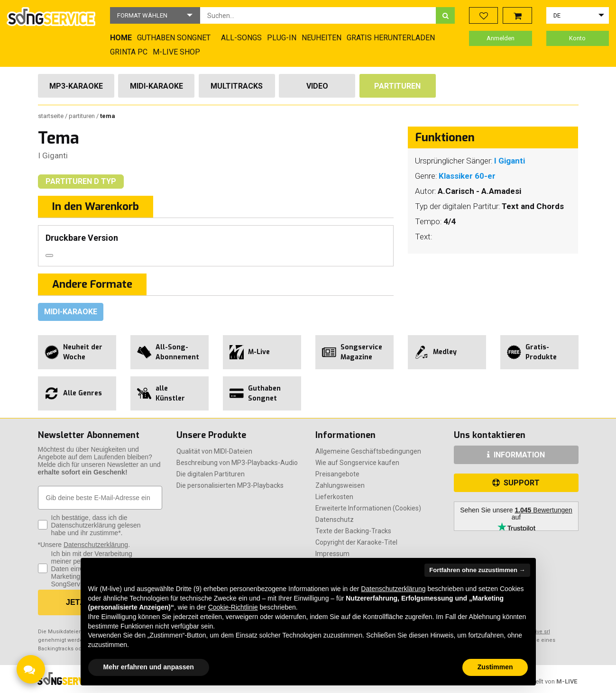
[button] (155, 15)
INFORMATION (516, 455)
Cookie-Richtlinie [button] (233, 607)
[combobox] (318, 15)
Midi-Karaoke (156, 86)
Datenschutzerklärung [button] (393, 589)
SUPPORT (516, 483)
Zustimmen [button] (495, 667)
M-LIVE (567, 681)
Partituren (397, 86)
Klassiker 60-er (467, 176)
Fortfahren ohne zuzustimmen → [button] (477, 570)
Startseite (51, 116)
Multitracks (237, 86)
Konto (577, 38)
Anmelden (501, 38)
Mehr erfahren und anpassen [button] (149, 667)
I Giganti (53, 155)
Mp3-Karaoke (76, 86)
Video (317, 86)
